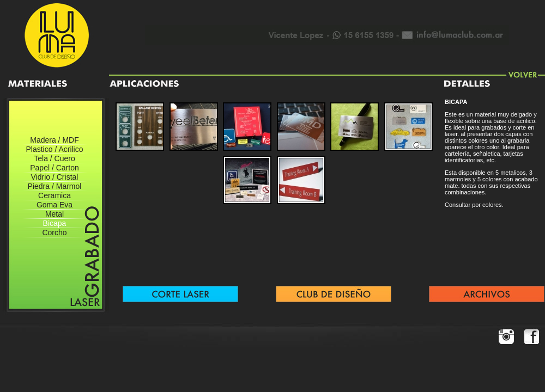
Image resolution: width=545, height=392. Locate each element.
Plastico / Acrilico (54, 149)
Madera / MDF (54, 140)
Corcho (54, 232)
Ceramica (55, 195)
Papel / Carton (55, 168)
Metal (55, 214)
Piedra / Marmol (55, 186)
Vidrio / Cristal (55, 177)
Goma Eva (55, 205)
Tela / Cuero (54, 158)
